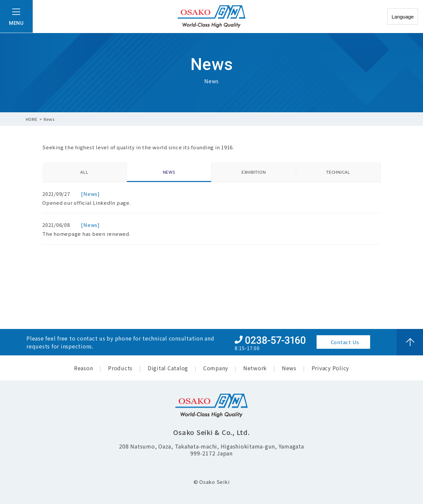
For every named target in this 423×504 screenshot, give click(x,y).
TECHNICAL (338, 172)
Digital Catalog (168, 368)
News (289, 368)
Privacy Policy (330, 368)
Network (255, 368)
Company (216, 368)
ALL (84, 172)
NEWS (169, 172)
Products (120, 368)
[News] (90, 194)
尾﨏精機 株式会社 (211, 17)
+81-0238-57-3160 (270, 340)
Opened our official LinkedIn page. (87, 203)
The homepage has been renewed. (86, 234)
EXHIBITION (254, 172)
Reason (84, 368)
